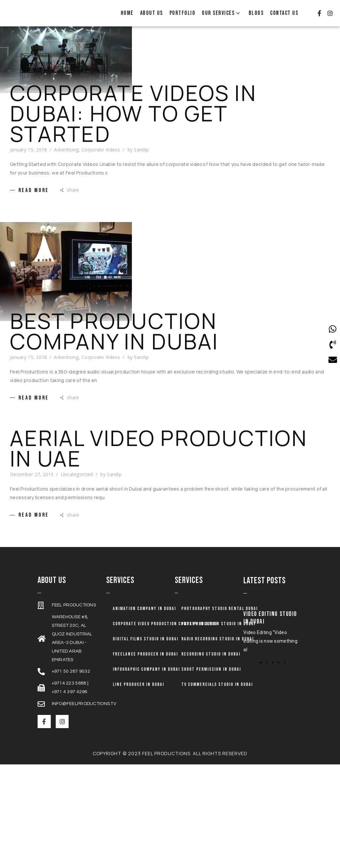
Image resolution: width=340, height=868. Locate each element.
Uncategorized (77, 477)
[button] (267, 664)
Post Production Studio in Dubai (218, 626)
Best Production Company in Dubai (114, 333)
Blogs (256, 13)
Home (127, 13)
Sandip (141, 152)
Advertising (66, 152)
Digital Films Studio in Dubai (146, 641)
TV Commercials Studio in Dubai (217, 686)
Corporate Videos (101, 152)
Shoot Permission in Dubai (211, 671)
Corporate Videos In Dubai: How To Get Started (133, 115)
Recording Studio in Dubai (211, 656)
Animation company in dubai (144, 611)
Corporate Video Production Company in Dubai (165, 626)
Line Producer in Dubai (139, 686)
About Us (152, 13)
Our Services (221, 13)
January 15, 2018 (28, 152)
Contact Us (284, 13)
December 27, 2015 (32, 477)
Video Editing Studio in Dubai (270, 620)
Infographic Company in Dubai (146, 671)
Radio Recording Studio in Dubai (218, 641)
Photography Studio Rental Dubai (220, 611)
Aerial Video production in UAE (159, 451)
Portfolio (183, 13)
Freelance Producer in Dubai (145, 656)
